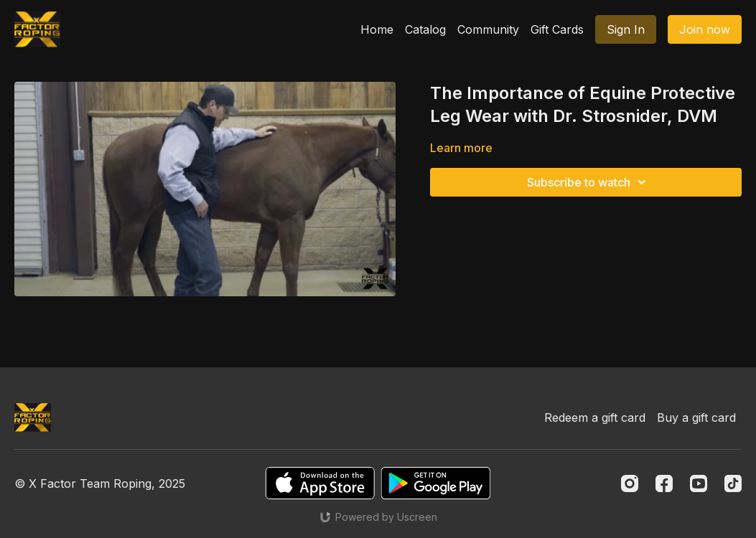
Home (377, 29)
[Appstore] (320, 483)
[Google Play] (436, 483)
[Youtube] (699, 483)
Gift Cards (557, 29)
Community (488, 29)
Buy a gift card (696, 417)
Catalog (425, 29)
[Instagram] (630, 483)
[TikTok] (733, 483)
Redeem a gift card (595, 417)
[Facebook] (664, 483)
